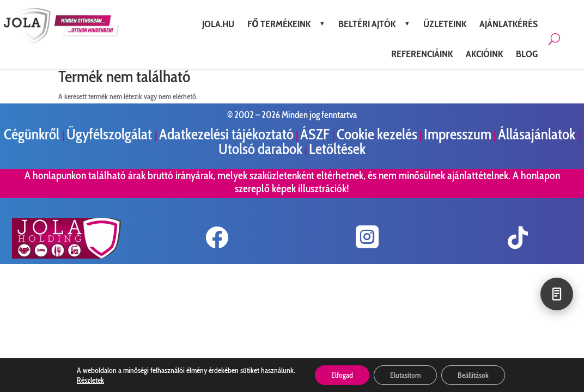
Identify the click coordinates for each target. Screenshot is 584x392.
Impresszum (458, 134)
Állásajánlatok (538, 134)
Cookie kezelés (377, 134)
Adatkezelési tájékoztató (226, 134)
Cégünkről (33, 134)
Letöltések (337, 149)
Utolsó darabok (260, 149)
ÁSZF (316, 134)
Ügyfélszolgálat (111, 134)
